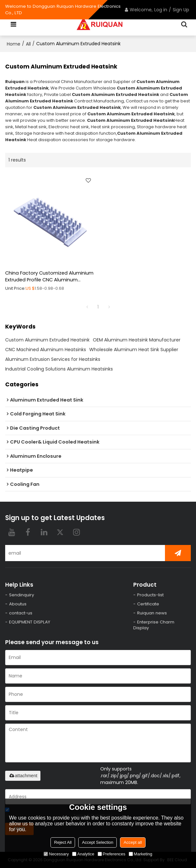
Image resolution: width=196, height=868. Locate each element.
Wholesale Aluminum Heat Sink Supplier (134, 350)
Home (14, 44)
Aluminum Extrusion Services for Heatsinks (53, 359)
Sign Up (181, 10)
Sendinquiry (22, 595)
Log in (161, 10)
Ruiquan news (152, 613)
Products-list (150, 595)
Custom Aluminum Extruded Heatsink (47, 340)
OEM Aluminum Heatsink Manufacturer (137, 340)
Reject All (63, 842)
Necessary (56, 854)
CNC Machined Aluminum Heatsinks (46, 350)
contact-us (21, 613)
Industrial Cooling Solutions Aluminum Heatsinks (59, 369)
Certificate (148, 604)
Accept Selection (98, 842)
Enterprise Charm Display (154, 625)
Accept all (133, 842)
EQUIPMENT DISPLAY (30, 622)
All (28, 44)
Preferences (112, 854)
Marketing (141, 854)
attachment (23, 776)
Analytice (83, 854)
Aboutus (18, 604)
